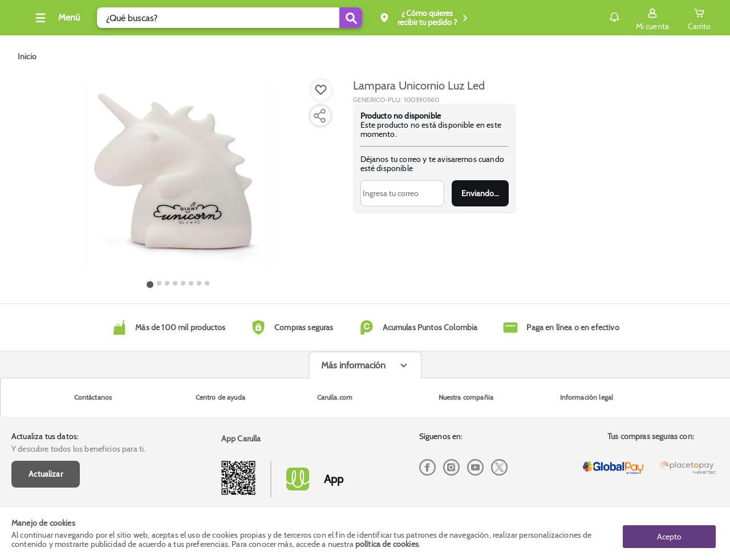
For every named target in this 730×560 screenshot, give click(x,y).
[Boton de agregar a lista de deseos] (321, 90)
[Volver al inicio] (22, 21)
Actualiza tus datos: (45, 371)
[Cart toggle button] (699, 18)
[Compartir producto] (319, 116)
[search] (247, 18)
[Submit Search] (368, 18)
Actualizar (46, 408)
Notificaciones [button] (598, 17)
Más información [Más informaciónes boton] (353, 455)
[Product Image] (178, 177)
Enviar (480, 193)
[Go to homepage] (27, 56)
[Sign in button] (652, 18)
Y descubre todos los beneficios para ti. (78, 383)
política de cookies (387, 544)
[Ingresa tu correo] (402, 193)
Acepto (669, 533)
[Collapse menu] (73, 18)
